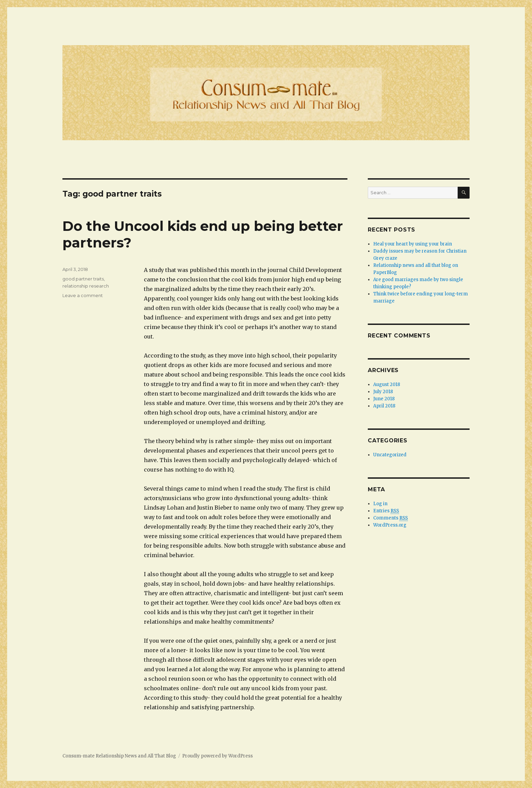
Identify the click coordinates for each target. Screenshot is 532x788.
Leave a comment (83, 295)
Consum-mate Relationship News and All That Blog (119, 756)
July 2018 (383, 392)
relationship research (86, 286)
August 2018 (387, 384)
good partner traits (83, 279)
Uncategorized (390, 455)
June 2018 (384, 399)
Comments (391, 518)
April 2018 (384, 406)
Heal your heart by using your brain (413, 244)
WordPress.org (390, 525)
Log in (380, 504)
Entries (386, 511)
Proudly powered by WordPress (217, 756)
